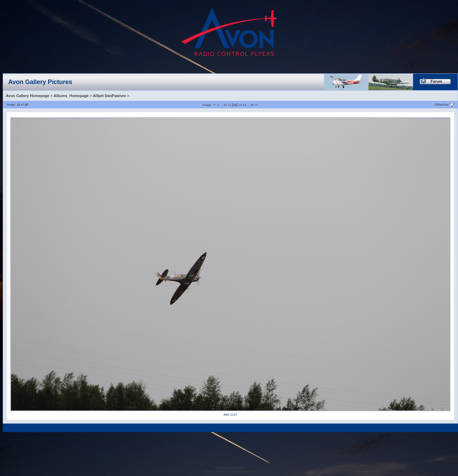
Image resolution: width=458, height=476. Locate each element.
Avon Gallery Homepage (28, 96)
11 (229, 105)
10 (225, 105)
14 (244, 105)
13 (240, 105)
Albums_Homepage (71, 96)
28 (252, 105)
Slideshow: (442, 104)
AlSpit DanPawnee (110, 96)
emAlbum (239, 468)
